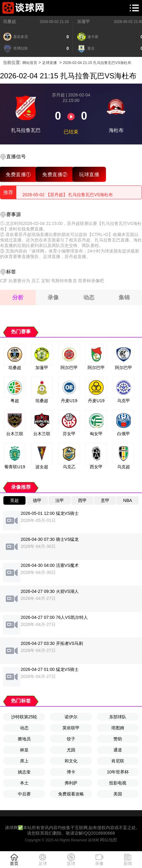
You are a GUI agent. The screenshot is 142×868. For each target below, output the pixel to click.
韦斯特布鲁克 (64, 281)
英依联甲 (71, 728)
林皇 (24, 750)
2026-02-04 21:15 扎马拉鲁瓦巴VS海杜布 (97, 63)
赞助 (118, 739)
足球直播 (49, 63)
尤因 (71, 750)
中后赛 (24, 794)
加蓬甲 (84, 21)
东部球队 (118, 717)
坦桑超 (10, 21)
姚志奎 (24, 772)
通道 (118, 750)
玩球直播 (89, 174)
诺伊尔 (71, 717)
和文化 (71, 761)
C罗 (4, 281)
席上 (24, 761)
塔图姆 (118, 728)
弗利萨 (71, 783)
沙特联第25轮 (24, 717)
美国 (118, 794)
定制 (45, 281)
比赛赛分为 (19, 281)
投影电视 (118, 783)
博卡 (71, 772)
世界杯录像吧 (91, 281)
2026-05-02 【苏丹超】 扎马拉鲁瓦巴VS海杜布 (68, 192)
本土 (24, 783)
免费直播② (55, 174)
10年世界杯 (118, 772)
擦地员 (24, 739)
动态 (24, 728)
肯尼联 (118, 761)
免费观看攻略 (71, 794)
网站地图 (108, 840)
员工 (36, 281)
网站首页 (30, 63)
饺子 (71, 739)
